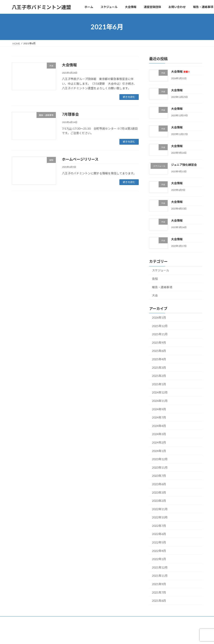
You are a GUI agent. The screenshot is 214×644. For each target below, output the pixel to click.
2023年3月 (159, 492)
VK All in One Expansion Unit (133, 637)
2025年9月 (159, 343)
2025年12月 (160, 326)
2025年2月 (159, 376)
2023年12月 (160, 459)
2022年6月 (159, 534)
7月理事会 (70, 114)
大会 (155, 295)
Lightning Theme (106, 637)
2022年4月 (159, 551)
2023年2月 (159, 501)
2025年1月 (159, 384)
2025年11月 (160, 334)
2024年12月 (160, 393)
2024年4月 (159, 426)
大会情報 (69, 65)
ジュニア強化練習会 (184, 165)
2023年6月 (159, 484)
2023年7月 (159, 476)
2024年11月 (160, 401)
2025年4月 (159, 359)
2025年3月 (159, 368)
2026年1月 (159, 317)
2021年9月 (159, 584)
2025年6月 (159, 351)
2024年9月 (159, 409)
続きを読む (129, 97)
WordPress (85, 637)
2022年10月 (160, 517)
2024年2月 (159, 442)
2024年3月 (159, 434)
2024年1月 (159, 451)
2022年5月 (159, 542)
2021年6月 (159, 601)
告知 (155, 279)
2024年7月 (159, 417)
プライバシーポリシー (28, 620)
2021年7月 (159, 592)
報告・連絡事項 (162, 287)
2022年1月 (159, 559)
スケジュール (161, 271)
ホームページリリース (80, 159)
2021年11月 (160, 576)
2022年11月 (160, 509)
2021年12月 (160, 567)
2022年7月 (159, 526)
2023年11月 (160, 467)
